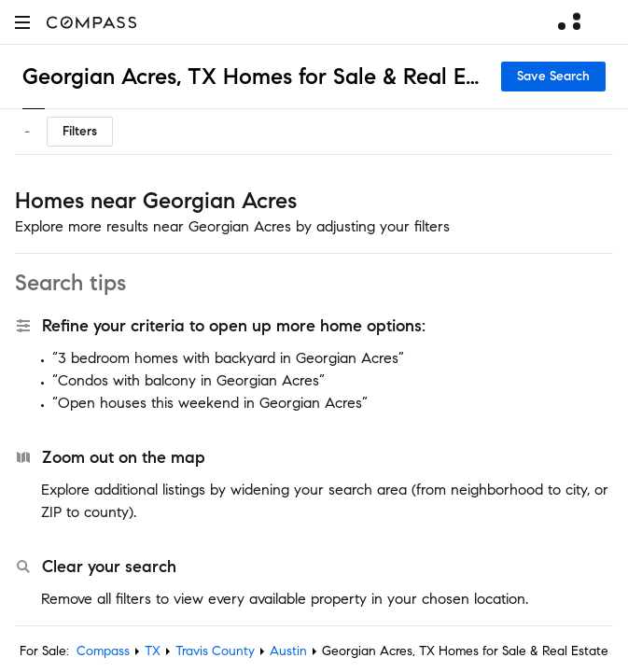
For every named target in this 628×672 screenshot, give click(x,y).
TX (153, 651)
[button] (22, 22)
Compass (103, 651)
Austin (288, 651)
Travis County (215, 651)
